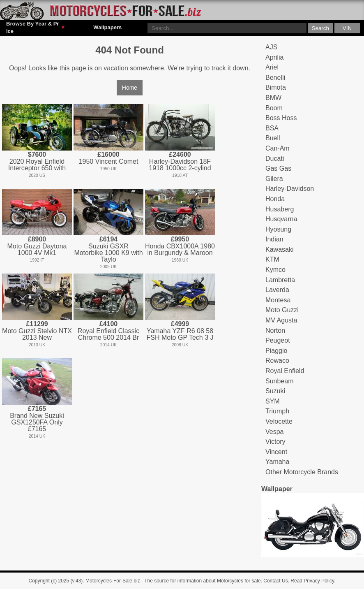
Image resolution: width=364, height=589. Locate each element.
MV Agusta (281, 320)
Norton (275, 330)
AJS (271, 47)
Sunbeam (280, 381)
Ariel (272, 67)
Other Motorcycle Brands (302, 472)
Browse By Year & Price (36, 27)
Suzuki (275, 391)
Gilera (274, 179)
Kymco (275, 270)
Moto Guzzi (282, 310)
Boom (274, 108)
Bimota (276, 87)
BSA (272, 128)
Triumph (277, 411)
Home (130, 88)
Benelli (275, 78)
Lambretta (280, 280)
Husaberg (280, 209)
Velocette (279, 421)
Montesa (278, 300)
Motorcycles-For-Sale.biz (113, 581)
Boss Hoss (281, 118)
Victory (275, 442)
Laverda (277, 290)
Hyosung (278, 229)
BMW (273, 98)
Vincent (276, 452)
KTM (272, 259)
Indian (274, 239)
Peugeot (278, 340)
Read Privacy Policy (312, 581)
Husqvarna (281, 219)
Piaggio (276, 351)
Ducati (275, 159)
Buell (273, 138)
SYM (273, 401)
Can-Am (278, 148)
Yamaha (277, 462)
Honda (275, 199)
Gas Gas (278, 168)
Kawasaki (279, 249)
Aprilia (274, 57)
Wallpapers (107, 27)
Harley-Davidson (290, 189)
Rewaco (277, 361)
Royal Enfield (285, 371)
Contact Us (275, 581)
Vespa (274, 432)
